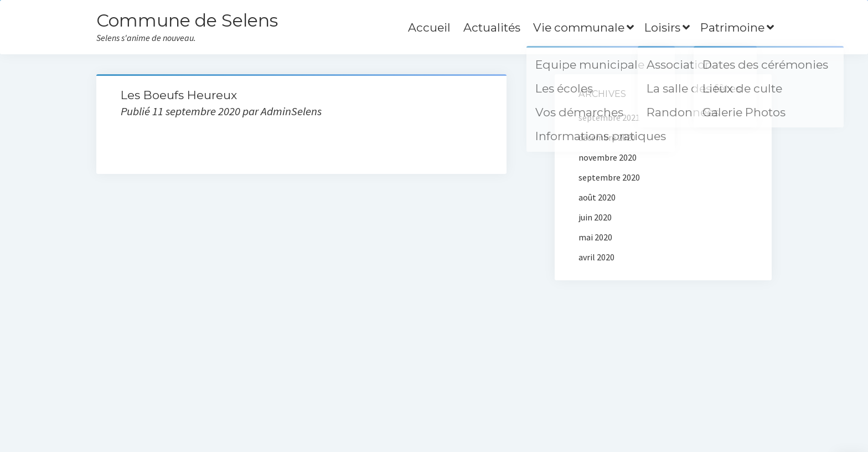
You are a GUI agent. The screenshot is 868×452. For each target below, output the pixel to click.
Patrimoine (732, 27)
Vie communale (579, 27)
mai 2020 (595, 237)
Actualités (492, 27)
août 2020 (597, 197)
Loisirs (662, 27)
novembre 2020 (608, 157)
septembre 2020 (609, 177)
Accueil (429, 27)
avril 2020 (596, 257)
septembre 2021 (609, 117)
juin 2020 (595, 217)
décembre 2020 (607, 137)
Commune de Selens (187, 20)
